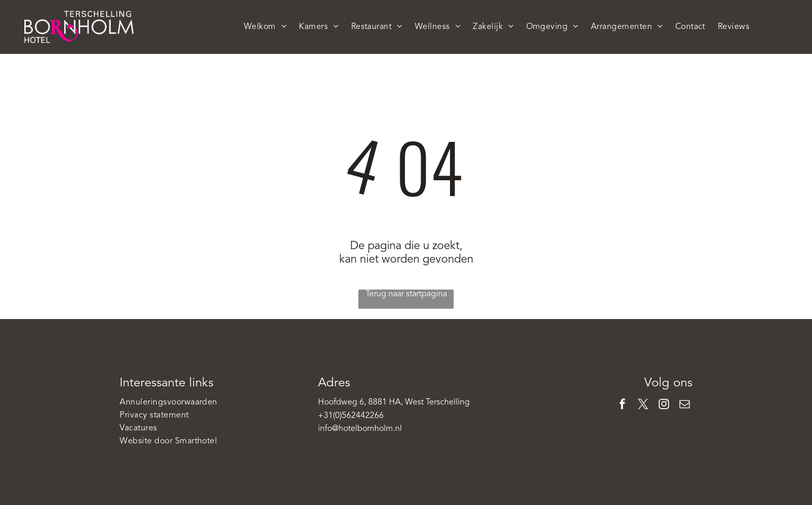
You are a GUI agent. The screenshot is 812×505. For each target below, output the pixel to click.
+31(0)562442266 (351, 416)
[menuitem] (265, 27)
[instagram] (664, 405)
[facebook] (622, 405)
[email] (685, 405)
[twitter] (643, 405)
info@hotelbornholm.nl (360, 429)
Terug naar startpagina (406, 294)
